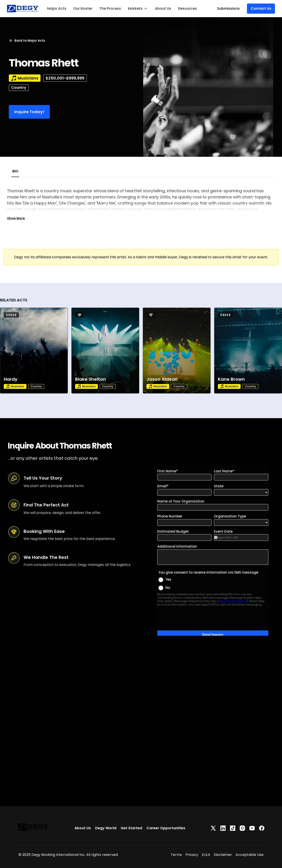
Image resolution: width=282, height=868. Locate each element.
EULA (206, 855)
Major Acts (57, 8)
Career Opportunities (166, 828)
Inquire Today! (29, 112)
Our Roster (83, 8)
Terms (176, 855)
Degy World (106, 828)
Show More (16, 218)
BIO (15, 171)
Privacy (192, 855)
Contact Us (261, 8)
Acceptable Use (250, 855)
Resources (188, 8)
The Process (110, 8)
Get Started (131, 828)
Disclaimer (223, 855)
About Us (163, 8)
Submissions (228, 8)
